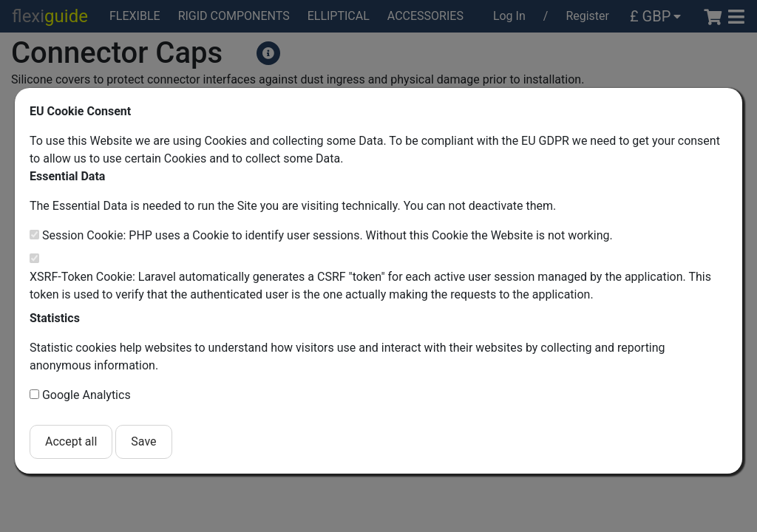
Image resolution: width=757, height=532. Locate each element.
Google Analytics (86, 395)
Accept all (71, 441)
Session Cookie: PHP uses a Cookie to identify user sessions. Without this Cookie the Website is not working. (327, 235)
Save (143, 441)
